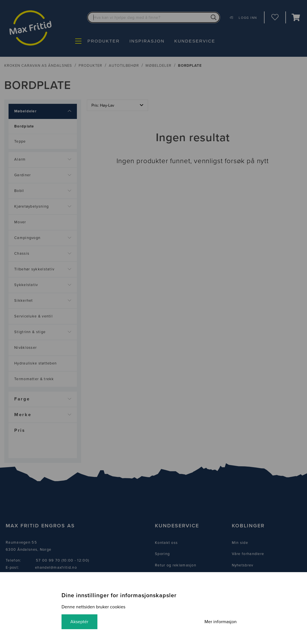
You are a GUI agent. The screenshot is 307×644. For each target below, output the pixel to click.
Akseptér (80, 622)
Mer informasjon (220, 622)
